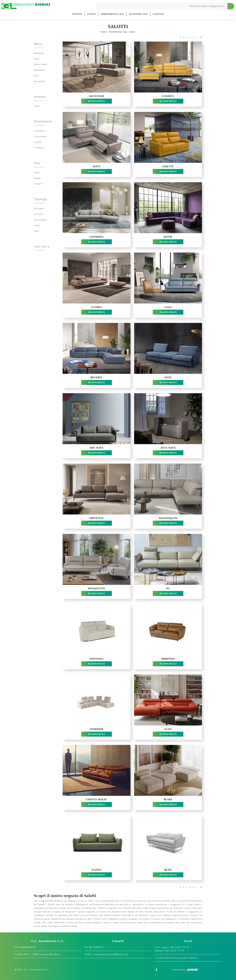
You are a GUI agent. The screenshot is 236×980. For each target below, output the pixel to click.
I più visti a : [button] (43, 246)
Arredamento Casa (112, 14)
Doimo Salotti (41, 64)
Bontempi (39, 53)
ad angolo (39, 209)
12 (201, 38)
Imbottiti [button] (40, 97)
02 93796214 (96, 947)
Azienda (77, 14)
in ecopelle (39, 131)
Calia (36, 59)
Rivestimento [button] (43, 121)
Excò (36, 76)
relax (36, 231)
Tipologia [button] (40, 199)
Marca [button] (38, 44)
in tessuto (39, 148)
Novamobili (40, 81)
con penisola (40, 220)
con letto (38, 214)
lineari (37, 225)
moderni (38, 184)
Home (104, 32)
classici (37, 173)
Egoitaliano (39, 70)
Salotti (132, 32)
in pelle (38, 142)
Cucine (91, 14)
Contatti (158, 14)
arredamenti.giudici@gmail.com (111, 954)
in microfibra (40, 137)
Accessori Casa (138, 14)
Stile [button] (37, 163)
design (37, 178)
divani (37, 106)
